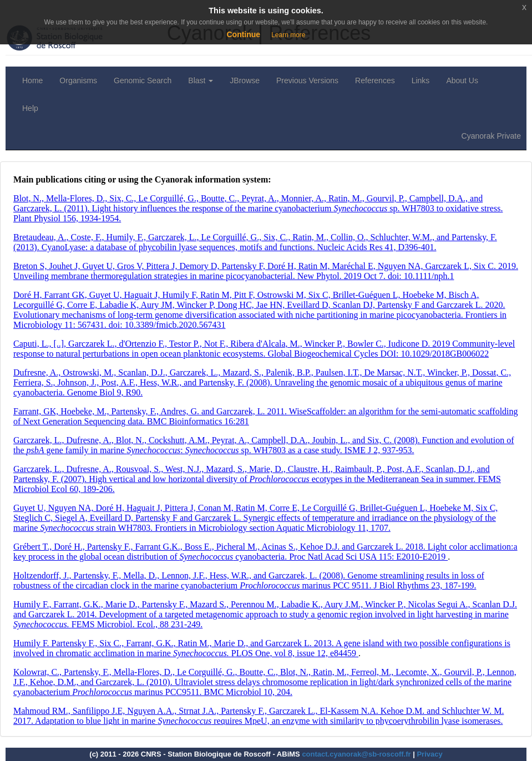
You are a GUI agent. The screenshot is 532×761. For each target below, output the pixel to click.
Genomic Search (143, 80)
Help (30, 108)
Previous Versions (307, 80)
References (375, 80)
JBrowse (245, 80)
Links (421, 80)
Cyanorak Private (491, 136)
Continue (243, 34)
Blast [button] (201, 80)
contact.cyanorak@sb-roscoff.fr (356, 754)
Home (32, 80)
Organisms (78, 80)
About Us (462, 80)
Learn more (288, 35)
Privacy (429, 754)
